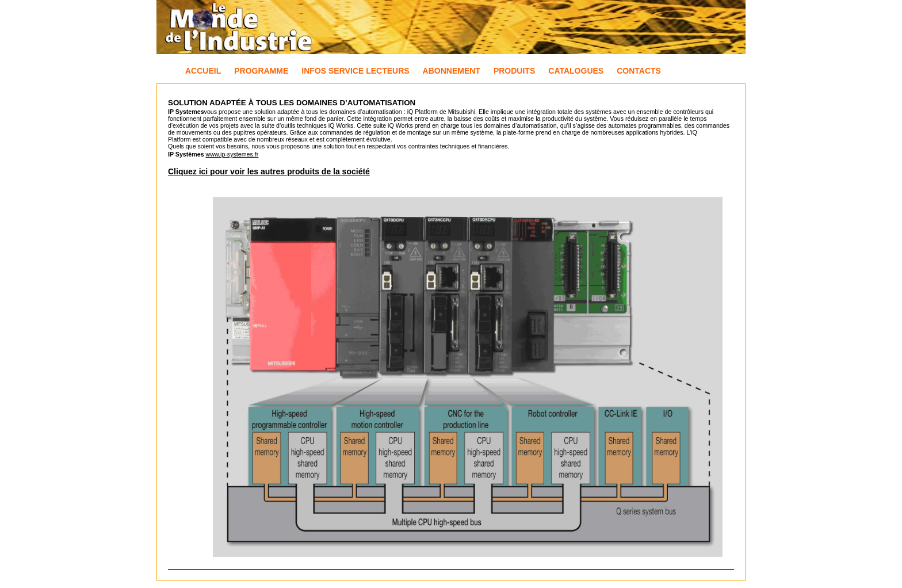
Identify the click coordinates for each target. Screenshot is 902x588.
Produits (514, 71)
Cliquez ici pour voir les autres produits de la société (269, 171)
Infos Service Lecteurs (355, 71)
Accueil (203, 71)
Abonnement (452, 71)
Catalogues (576, 71)
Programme (261, 71)
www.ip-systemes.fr (232, 154)
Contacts (639, 71)
